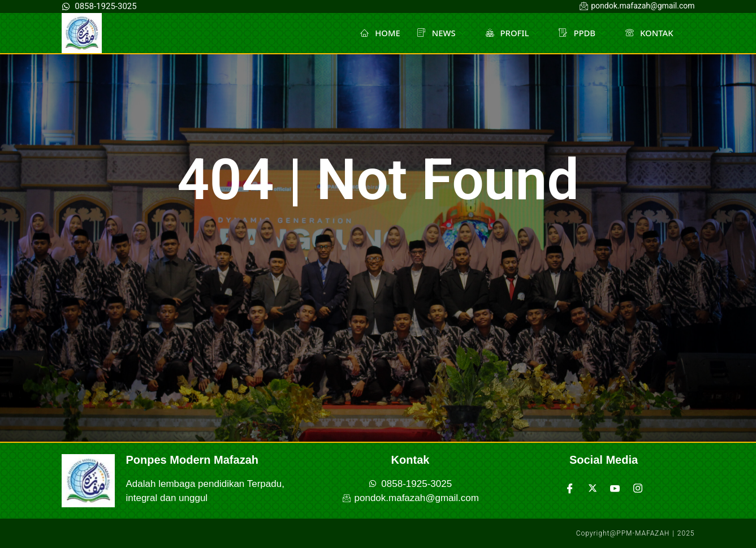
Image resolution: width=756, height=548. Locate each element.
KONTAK (654, 33)
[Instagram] (638, 488)
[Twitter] (593, 488)
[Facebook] (570, 488)
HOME (379, 33)
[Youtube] (615, 488)
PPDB (581, 33)
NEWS (440, 33)
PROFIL (511, 33)
